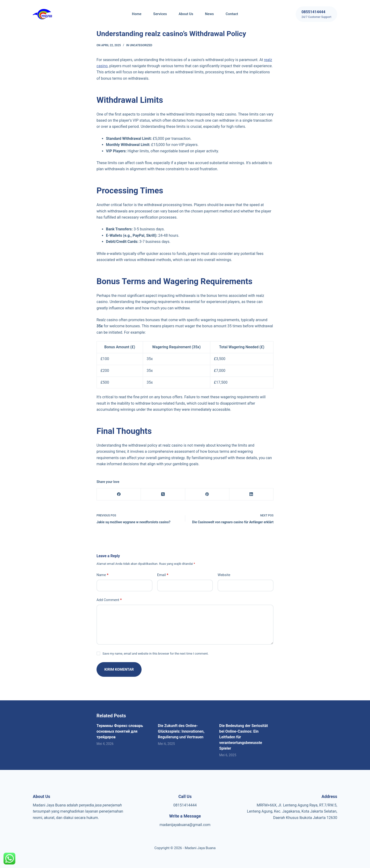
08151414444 (185, 805)
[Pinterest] (207, 494)
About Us (186, 14)
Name (103, 575)
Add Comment (109, 600)
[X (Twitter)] (163, 494)
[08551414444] (316, 14)
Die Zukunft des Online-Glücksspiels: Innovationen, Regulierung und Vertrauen (181, 731)
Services (160, 14)
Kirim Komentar (120, 669)
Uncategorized (141, 45)
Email (163, 575)
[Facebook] (119, 494)
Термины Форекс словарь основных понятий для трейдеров (120, 731)
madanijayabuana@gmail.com (185, 825)
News (209, 14)
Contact (232, 14)
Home (137, 14)
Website (224, 575)
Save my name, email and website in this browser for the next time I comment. (156, 654)
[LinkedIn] (251, 494)
